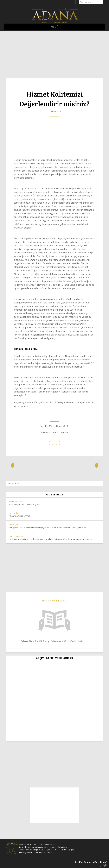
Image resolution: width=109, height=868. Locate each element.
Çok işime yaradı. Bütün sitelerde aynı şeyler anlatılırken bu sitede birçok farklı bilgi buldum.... (54, 526)
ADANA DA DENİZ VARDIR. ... (54, 515)
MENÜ (54, 27)
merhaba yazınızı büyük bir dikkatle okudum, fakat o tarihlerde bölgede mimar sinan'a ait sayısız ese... (54, 538)
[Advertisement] (54, 53)
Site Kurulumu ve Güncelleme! (91, 864)
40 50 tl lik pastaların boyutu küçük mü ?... (54, 503)
